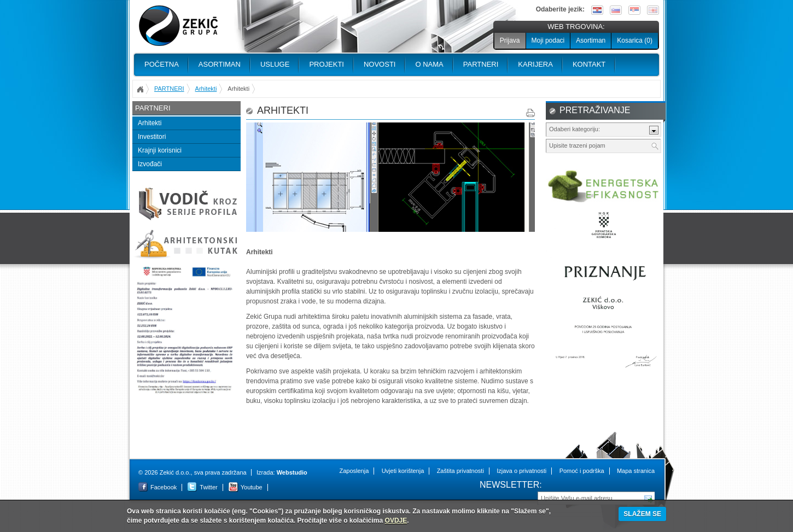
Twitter (208, 487)
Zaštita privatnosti (460, 471)
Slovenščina (616, 10)
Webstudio (292, 472)
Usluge (275, 64)
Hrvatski (597, 10)
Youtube (252, 487)
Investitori (152, 137)
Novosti (380, 64)
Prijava (510, 40)
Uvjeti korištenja (403, 471)
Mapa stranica (636, 471)
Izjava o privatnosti (521, 471)
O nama (429, 64)
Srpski (634, 10)
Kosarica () (635, 40)
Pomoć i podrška (582, 471)
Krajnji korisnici (160, 150)
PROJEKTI (326, 64)
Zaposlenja (354, 471)
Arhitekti (206, 89)
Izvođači (150, 164)
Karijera (535, 64)
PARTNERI (481, 64)
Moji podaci (548, 40)
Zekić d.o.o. (178, 26)
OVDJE (396, 521)
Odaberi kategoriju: (575, 129)
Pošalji (649, 498)
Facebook (164, 487)
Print (530, 113)
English (653, 10)
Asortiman (591, 40)
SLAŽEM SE (642, 514)
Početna (162, 64)
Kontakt (589, 64)
